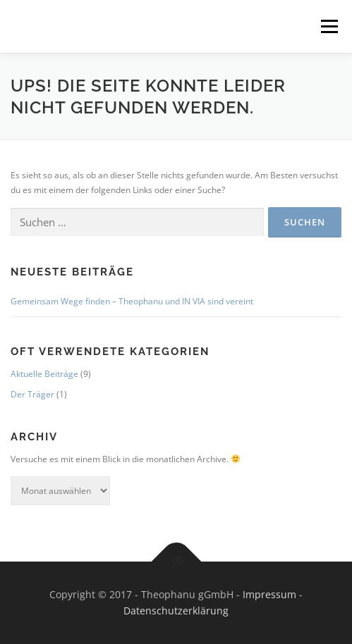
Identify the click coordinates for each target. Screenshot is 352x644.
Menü (328, 26)
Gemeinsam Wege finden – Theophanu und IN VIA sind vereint (132, 301)
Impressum (269, 594)
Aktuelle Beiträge (44, 374)
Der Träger (32, 394)
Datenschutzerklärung (176, 611)
